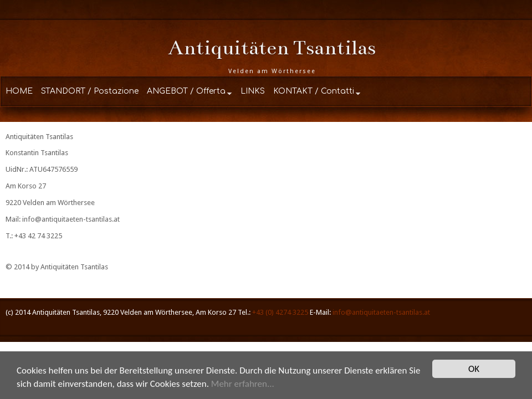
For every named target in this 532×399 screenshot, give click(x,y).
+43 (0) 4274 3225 (280, 312)
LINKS (253, 91)
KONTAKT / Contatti (314, 91)
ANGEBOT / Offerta (186, 91)
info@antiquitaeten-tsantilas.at (71, 219)
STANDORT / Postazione (90, 91)
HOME (19, 91)
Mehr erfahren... (243, 384)
